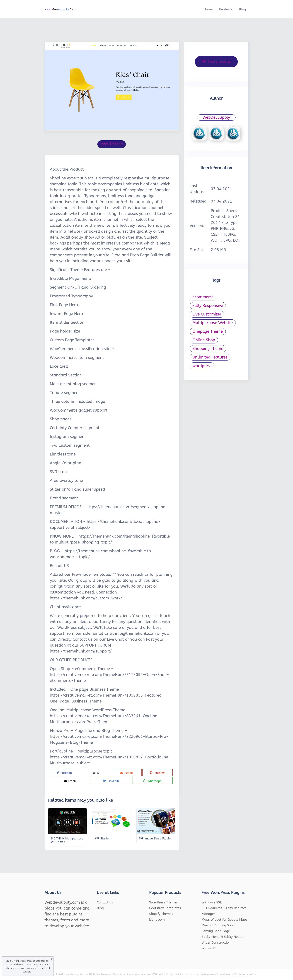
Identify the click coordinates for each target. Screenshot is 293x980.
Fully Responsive (208, 306)
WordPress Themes (164, 902)
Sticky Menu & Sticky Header (223, 937)
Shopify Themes (161, 914)
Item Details (112, 144)
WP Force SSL (212, 902)
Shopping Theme (208, 349)
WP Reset (209, 948)
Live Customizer (207, 314)
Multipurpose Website (213, 323)
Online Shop (204, 340)
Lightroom (157, 920)
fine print (25, 965)
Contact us (105, 902)
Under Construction (216, 943)
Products (226, 9)
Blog (242, 9)
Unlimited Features (210, 357)
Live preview (216, 62)
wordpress (202, 366)
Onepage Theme (208, 331)
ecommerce (203, 297)
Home (208, 9)
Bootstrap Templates (165, 908)
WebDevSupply (216, 117)
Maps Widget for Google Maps (224, 920)
